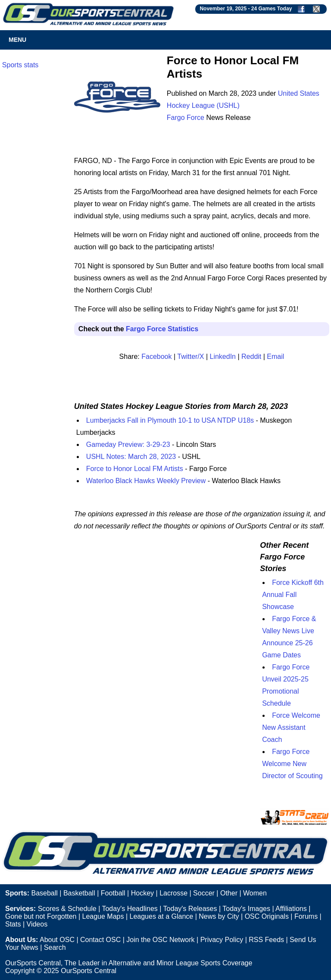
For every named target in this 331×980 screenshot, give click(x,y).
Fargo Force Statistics (162, 329)
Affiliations (291, 909)
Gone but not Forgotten (41, 916)
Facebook (156, 357)
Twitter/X (190, 357)
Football (113, 893)
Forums (306, 916)
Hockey (142, 893)
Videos (37, 924)
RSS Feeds (266, 940)
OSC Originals (267, 916)
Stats (13, 924)
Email (275, 357)
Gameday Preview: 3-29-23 (128, 444)
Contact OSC (100, 940)
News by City (219, 916)
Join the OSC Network (160, 940)
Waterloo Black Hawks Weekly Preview (146, 481)
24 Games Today (272, 9)
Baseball (44, 893)
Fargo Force (186, 118)
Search (55, 947)
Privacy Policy (222, 940)
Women (255, 893)
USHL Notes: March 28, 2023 (131, 457)
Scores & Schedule (67, 909)
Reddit (251, 357)
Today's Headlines (130, 909)
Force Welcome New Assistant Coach (291, 727)
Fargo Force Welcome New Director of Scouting (292, 764)
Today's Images (246, 909)
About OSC (57, 940)
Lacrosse (173, 893)
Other (229, 893)
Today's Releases (190, 909)
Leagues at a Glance (162, 916)
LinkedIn (223, 357)
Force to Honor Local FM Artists (135, 469)
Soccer (204, 893)
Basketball (79, 893)
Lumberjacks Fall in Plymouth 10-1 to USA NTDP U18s (170, 420)
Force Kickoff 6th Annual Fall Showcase (293, 595)
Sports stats (20, 65)
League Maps (103, 916)
